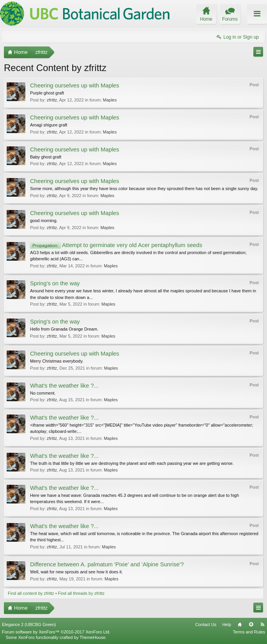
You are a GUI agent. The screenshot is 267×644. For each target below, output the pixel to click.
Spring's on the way (55, 283)
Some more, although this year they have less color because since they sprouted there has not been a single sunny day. (144, 189)
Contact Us (206, 624)
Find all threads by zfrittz (81, 593)
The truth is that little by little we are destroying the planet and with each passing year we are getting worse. (132, 463)
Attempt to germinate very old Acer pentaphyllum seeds (116, 245)
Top (251, 624)
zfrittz (52, 100)
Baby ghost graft (46, 157)
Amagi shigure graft (49, 125)
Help (227, 624)
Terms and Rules (249, 632)
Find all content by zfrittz (31, 593)
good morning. (44, 221)
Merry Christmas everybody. (57, 361)
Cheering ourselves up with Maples (75, 85)
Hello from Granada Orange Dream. (64, 329)
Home (240, 624)
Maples (110, 100)
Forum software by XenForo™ (56, 632)
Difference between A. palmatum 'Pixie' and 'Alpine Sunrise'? (107, 564)
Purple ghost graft (47, 93)
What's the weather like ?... (64, 386)
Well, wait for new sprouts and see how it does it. (77, 572)
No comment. (43, 393)
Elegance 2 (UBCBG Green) (29, 624)
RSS (262, 624)
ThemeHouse (93, 637)
